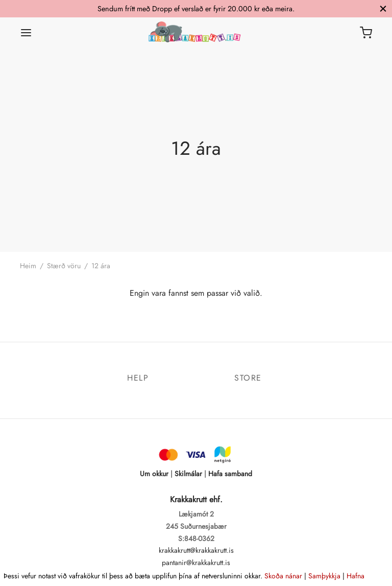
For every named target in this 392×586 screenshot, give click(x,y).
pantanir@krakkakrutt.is (196, 562)
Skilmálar (188, 474)
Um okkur (154, 474)
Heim (28, 266)
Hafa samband (230, 474)
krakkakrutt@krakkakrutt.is (196, 550)
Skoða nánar (283, 576)
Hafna (356, 576)
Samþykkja (324, 576)
